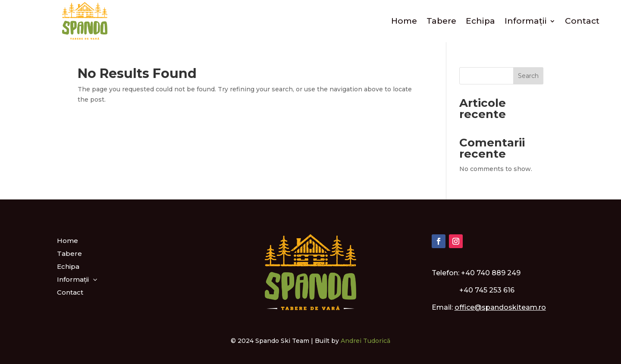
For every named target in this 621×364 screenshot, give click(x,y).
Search (528, 76)
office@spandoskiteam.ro (500, 307)
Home (404, 21)
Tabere (441, 21)
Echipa (480, 21)
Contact (582, 21)
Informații (526, 21)
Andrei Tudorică (365, 341)
